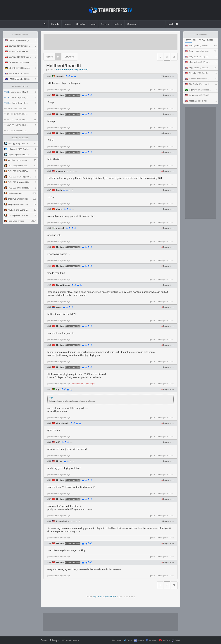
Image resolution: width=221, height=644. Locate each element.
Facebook (153, 640)
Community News (20, 35)
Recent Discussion (20, 138)
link (172, 90)
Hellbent (60, 95)
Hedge (59, 461)
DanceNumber (63, 285)
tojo (58, 389)
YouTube (166, 640)
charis (59, 209)
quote (152, 90)
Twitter (129, 640)
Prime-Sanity (62, 521)
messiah (60, 228)
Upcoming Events (20, 86)
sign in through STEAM (105, 597)
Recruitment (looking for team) (72, 70)
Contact (44, 640)
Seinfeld (60, 76)
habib (59, 190)
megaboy (61, 171)
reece (59, 307)
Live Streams (201, 35)
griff (58, 442)
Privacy (54, 640)
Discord (141, 640)
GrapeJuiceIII (63, 423)
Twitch (178, 640)
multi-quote (163, 90)
